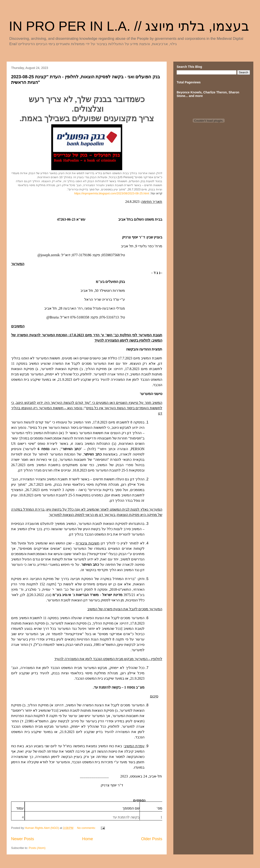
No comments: (87, 828)
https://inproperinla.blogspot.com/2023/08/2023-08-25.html (112, 193)
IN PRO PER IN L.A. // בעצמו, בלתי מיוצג (129, 26)
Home (88, 839)
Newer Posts (23, 839)
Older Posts (152, 839)
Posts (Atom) (37, 848)
